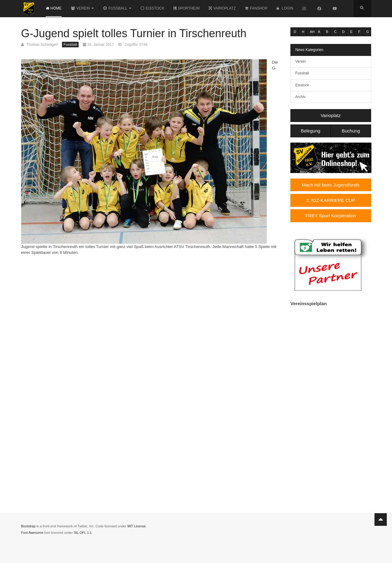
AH (312, 32)
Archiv (300, 97)
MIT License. (137, 526)
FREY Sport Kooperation (331, 216)
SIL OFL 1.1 (83, 533)
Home (54, 8)
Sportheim (186, 8)
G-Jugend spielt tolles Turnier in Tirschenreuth (134, 33)
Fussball (117, 8)
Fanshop (256, 8)
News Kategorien (309, 50)
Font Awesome (32, 533)
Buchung (351, 131)
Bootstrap (28, 526)
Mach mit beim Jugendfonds (331, 185)
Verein (83, 8)
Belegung (310, 131)
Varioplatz (222, 8)
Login (285, 8)
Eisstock (152, 8)
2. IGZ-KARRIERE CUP (331, 200)
